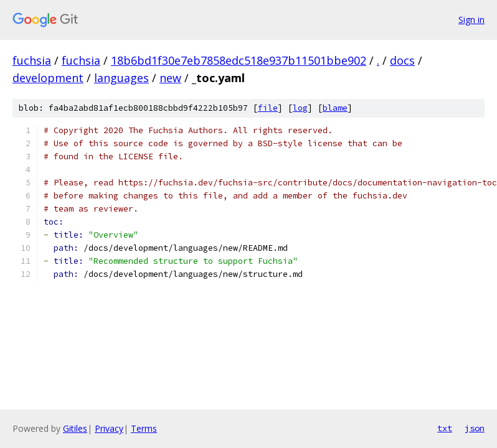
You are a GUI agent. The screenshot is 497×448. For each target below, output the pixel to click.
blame (335, 108)
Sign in (471, 20)
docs (402, 60)
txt (445, 428)
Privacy (109, 428)
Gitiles (75, 428)
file (268, 108)
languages (121, 78)
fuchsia (32, 60)
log (300, 108)
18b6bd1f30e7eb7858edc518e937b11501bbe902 (239, 60)
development (48, 78)
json (475, 428)
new (170, 78)
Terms (144, 428)
